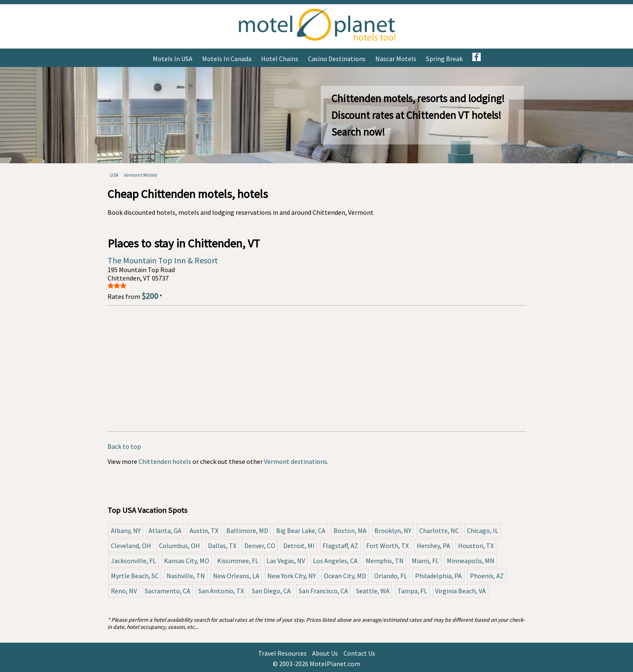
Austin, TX (204, 530)
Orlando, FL (391, 576)
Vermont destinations (296, 461)
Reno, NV (124, 591)
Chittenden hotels (165, 461)
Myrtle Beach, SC (135, 576)
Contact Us (359, 653)
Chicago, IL (483, 530)
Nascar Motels (396, 59)
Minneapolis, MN (471, 561)
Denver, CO (260, 546)
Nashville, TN (186, 576)
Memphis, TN (385, 561)
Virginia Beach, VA (460, 591)
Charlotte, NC (439, 530)
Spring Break (444, 59)
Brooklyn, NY (393, 530)
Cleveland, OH (131, 546)
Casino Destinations (337, 59)
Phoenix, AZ (487, 576)
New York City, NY (292, 576)
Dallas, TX (222, 546)
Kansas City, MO (187, 561)
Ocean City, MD (345, 576)
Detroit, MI (299, 546)
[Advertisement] (317, 368)
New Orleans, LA (236, 576)
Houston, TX (476, 546)
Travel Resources (282, 653)
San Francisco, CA (323, 591)
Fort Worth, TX (387, 546)
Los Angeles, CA (335, 561)
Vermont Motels (140, 175)
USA (114, 175)
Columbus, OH (179, 546)
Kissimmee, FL (238, 561)
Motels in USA (173, 59)
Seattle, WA (373, 591)
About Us (325, 653)
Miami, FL (425, 561)
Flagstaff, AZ (340, 546)
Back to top (124, 446)
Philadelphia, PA (438, 576)
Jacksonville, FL (133, 561)
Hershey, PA (433, 546)
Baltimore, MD (247, 530)
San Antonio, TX (221, 591)
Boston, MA (350, 530)
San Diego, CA (271, 591)
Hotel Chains (280, 59)
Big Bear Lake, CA (301, 530)
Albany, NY (126, 530)
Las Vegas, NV (286, 561)
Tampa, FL (412, 591)
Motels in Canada (227, 59)
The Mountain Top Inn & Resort (163, 260)
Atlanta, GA (165, 530)
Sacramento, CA (168, 591)
